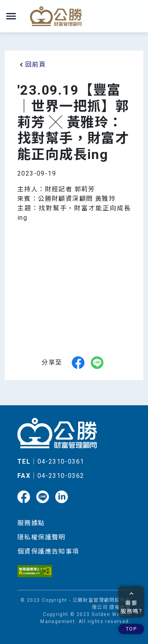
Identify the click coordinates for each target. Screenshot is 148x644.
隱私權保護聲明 (41, 537)
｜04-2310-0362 (51, 476)
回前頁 (32, 65)
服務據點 (31, 523)
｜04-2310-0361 (51, 461)
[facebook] (78, 363)
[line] (97, 363)
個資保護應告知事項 (48, 551)
